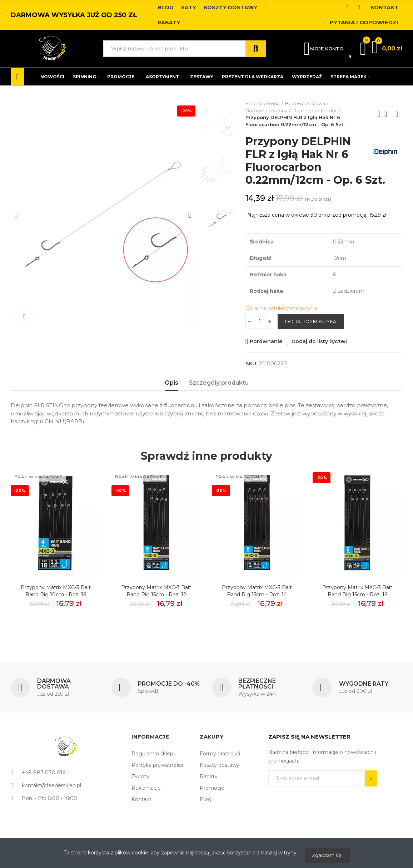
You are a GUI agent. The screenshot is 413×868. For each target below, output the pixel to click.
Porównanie (266, 354)
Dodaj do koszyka (311, 334)
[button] (165, 8)
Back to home (388, 114)
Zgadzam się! (327, 855)
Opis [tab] (171, 396)
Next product (397, 114)
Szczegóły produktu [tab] (219, 396)
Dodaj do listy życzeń (320, 354)
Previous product (379, 114)
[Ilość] (260, 334)
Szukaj (256, 49)
